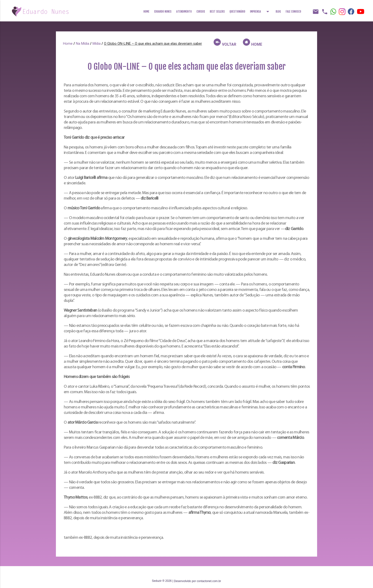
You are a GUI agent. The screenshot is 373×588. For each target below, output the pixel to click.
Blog (278, 12)
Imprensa (260, 10)
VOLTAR (225, 43)
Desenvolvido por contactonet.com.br (197, 581)
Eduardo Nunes (163, 12)
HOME (253, 43)
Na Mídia (83, 44)
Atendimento (184, 12)
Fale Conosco (293, 12)
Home (146, 12)
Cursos (201, 12)
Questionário (237, 12)
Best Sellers (217, 12)
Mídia (97, 44)
